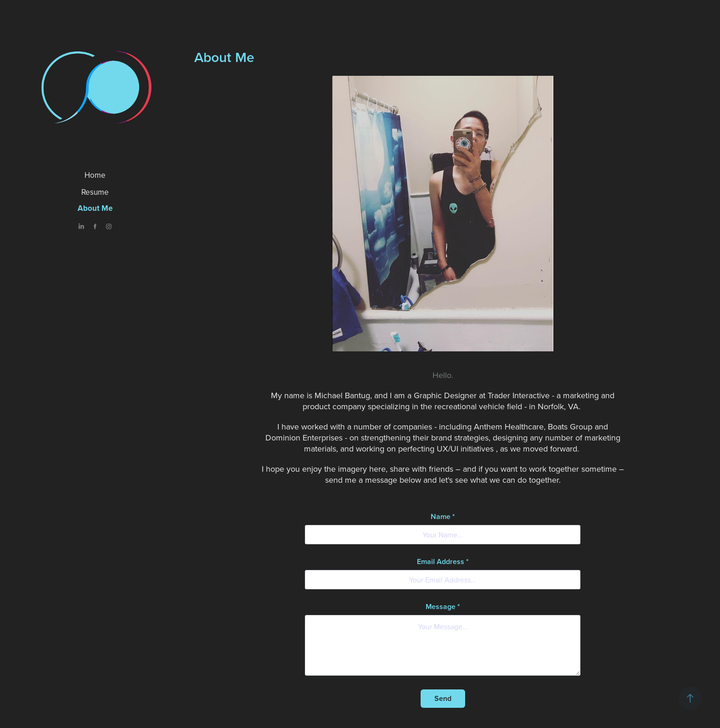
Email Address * (443, 562)
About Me (95, 208)
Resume (95, 192)
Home (95, 175)
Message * (443, 607)
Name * (443, 517)
